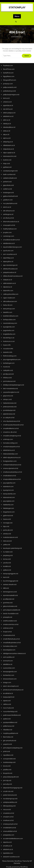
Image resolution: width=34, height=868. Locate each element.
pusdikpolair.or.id (9, 590)
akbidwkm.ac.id (9, 137)
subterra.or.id (8, 205)
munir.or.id (7, 372)
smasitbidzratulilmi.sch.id (12, 253)
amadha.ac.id (8, 822)
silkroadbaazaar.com (10, 311)
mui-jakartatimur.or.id (11, 218)
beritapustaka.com (10, 328)
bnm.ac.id (7, 120)
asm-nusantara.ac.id (10, 266)
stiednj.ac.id (8, 144)
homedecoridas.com (10, 634)
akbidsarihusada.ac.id (11, 280)
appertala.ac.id (8, 126)
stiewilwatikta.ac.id (10, 147)
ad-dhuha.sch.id (9, 232)
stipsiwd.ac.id (8, 297)
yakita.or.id (7, 539)
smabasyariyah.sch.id (11, 801)
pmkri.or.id (7, 733)
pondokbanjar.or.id (10, 413)
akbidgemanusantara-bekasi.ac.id (14, 641)
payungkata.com (9, 498)
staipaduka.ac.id (9, 167)
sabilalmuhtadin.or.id (10, 195)
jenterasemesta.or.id (10, 409)
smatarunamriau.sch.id (11, 614)
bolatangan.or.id (9, 208)
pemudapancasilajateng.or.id (13, 730)
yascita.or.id (8, 556)
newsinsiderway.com (10, 331)
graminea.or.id (8, 593)
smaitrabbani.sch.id (10, 474)
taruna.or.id (7, 747)
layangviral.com (9, 488)
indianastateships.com (11, 454)
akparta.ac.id (8, 818)
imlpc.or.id (7, 181)
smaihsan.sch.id (9, 798)
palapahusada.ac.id (10, 283)
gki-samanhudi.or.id (10, 723)
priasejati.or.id (8, 607)
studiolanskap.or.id (10, 743)
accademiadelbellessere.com (13, 815)
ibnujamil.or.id (8, 754)
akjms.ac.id (7, 157)
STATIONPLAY (17, 7)
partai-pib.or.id (8, 525)
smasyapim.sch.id (9, 239)
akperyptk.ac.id (9, 273)
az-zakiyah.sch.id (9, 420)
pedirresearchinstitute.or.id (12, 699)
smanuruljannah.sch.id (11, 467)
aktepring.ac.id (8, 161)
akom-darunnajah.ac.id (11, 672)
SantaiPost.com (9, 96)
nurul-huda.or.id (9, 692)
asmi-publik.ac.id (9, 645)
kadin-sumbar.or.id (10, 191)
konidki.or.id (7, 559)
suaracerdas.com (9, 655)
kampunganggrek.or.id (11, 566)
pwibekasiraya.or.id (10, 113)
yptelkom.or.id (8, 215)
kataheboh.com (9, 484)
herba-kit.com (8, 314)
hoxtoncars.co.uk (9, 348)
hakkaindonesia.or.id (10, 406)
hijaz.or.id (7, 522)
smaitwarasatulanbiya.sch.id (13, 471)
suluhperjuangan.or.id (11, 188)
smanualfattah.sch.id (10, 808)
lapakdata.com (9, 829)
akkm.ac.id (7, 140)
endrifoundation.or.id (10, 611)
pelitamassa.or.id (9, 709)
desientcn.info (8, 358)
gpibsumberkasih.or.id (11, 212)
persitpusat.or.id (9, 379)
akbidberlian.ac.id (9, 256)
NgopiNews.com (9, 99)
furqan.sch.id (8, 621)
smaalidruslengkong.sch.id (12, 437)
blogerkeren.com (9, 508)
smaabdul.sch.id (9, 791)
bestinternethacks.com (11, 324)
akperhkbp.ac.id (9, 270)
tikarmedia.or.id (9, 720)
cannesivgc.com (9, 249)
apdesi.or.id (7, 703)
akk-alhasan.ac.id (9, 225)
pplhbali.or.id (8, 184)
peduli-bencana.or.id (10, 774)
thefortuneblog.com (10, 362)
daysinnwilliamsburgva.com (13, 259)
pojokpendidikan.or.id (11, 706)
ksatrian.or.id (8, 178)
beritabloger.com (9, 368)
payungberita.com (10, 481)
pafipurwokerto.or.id (10, 109)
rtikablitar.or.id (8, 713)
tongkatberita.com (10, 341)
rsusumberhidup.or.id (11, 696)
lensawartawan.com (10, 665)
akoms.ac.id (8, 222)
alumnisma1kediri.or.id (11, 587)
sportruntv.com (9, 263)
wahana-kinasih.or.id (10, 576)
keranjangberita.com (10, 658)
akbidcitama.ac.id (9, 450)
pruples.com (8, 246)
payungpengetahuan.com (12, 365)
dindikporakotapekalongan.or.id (14, 389)
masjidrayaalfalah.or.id (11, 716)
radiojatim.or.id (8, 375)
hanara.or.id (7, 515)
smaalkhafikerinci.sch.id (11, 430)
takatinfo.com (8, 321)
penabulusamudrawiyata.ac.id (13, 675)
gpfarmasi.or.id (8, 512)
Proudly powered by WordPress (17, 867)
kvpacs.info (7, 351)
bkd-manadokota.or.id (11, 392)
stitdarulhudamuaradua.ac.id (13, 287)
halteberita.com (9, 501)
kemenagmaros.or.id (10, 583)
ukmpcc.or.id (8, 403)
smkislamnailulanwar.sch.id (12, 464)
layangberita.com (9, 334)
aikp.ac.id (7, 154)
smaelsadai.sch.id (9, 624)
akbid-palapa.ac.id (10, 133)
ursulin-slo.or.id (9, 771)
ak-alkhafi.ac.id (8, 679)
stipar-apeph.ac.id (9, 171)
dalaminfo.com (9, 300)
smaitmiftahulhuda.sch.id (12, 628)
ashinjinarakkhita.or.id (10, 781)
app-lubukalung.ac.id (11, 276)
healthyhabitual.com (10, 242)
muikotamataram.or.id (11, 532)
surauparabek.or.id (10, 740)
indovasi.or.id (8, 535)
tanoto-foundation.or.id (11, 604)
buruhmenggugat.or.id (11, 573)
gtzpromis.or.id (8, 399)
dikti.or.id (7, 580)
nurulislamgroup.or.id (11, 778)
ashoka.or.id (8, 529)
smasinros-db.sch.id (10, 433)
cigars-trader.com (10, 307)
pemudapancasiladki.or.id (12, 600)
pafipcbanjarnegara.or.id (11, 116)
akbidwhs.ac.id (8, 825)
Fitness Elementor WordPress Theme (15, 861)
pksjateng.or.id (8, 549)
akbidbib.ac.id (8, 651)
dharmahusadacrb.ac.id (11, 236)
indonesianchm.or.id (10, 174)
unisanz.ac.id (8, 123)
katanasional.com (9, 495)
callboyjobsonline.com (11, 304)
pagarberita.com (9, 338)
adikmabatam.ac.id (10, 294)
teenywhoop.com (9, 317)
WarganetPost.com (10, 103)
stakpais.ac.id (8, 290)
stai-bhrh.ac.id (8, 130)
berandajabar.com (10, 638)
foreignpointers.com (10, 461)
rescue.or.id (7, 788)
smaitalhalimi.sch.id (10, 805)
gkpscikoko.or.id (9, 202)
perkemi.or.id (8, 198)
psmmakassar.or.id (10, 386)
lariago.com (8, 668)
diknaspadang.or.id (10, 784)
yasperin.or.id (8, 726)
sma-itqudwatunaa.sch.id (12, 423)
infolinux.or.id (8, 382)
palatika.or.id (8, 750)
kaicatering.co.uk (9, 345)
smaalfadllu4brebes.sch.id (12, 631)
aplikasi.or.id (8, 563)
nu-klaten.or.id (8, 546)
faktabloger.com (9, 505)
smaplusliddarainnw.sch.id (12, 478)
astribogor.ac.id (9, 229)
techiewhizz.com (9, 662)
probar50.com (8, 106)
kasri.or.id (7, 570)
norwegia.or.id (8, 519)
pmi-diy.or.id (8, 760)
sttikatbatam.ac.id (9, 164)
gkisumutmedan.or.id (10, 597)
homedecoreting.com (11, 443)
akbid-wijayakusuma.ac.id (12, 457)
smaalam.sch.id (9, 795)
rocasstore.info (9, 355)
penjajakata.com (9, 812)
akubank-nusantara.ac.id (12, 832)
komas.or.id (7, 553)
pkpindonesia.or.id (9, 416)
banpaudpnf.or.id (9, 682)
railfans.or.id (8, 689)
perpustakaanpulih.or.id (11, 757)
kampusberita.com (10, 491)
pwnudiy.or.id (8, 764)
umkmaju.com (8, 440)
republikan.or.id (9, 737)
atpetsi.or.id (7, 685)
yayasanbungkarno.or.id (11, 396)
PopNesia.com (8, 89)
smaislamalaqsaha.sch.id (12, 447)
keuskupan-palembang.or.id (13, 542)
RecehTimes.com (9, 92)
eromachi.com (8, 648)
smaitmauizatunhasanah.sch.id (13, 426)
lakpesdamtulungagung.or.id (13, 767)
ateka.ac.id (7, 150)
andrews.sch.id (9, 617)
